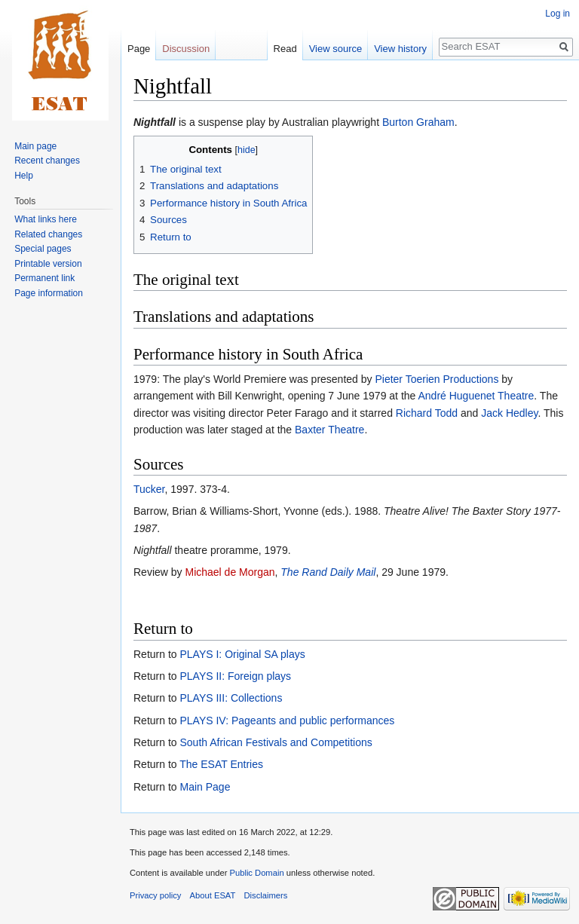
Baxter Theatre (329, 430)
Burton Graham (418, 122)
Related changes (48, 234)
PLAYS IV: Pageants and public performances (287, 721)
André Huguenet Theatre (476, 396)
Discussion (186, 49)
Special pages (43, 249)
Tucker (149, 489)
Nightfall (155, 122)
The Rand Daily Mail (328, 572)
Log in (558, 14)
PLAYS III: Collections (231, 698)
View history (400, 49)
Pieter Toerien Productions (437, 379)
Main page (35, 146)
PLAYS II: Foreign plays (235, 676)
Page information (49, 293)
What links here (46, 219)
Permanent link (44, 278)
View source (336, 49)
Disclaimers (266, 895)
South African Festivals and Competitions (276, 742)
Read (285, 49)
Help (24, 176)
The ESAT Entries (221, 764)
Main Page (205, 787)
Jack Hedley (509, 413)
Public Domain (256, 873)
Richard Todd (427, 413)
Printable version (48, 264)
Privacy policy (155, 895)
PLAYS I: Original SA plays (242, 654)
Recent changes (47, 161)
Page (139, 49)
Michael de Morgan (230, 572)
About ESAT (213, 895)
